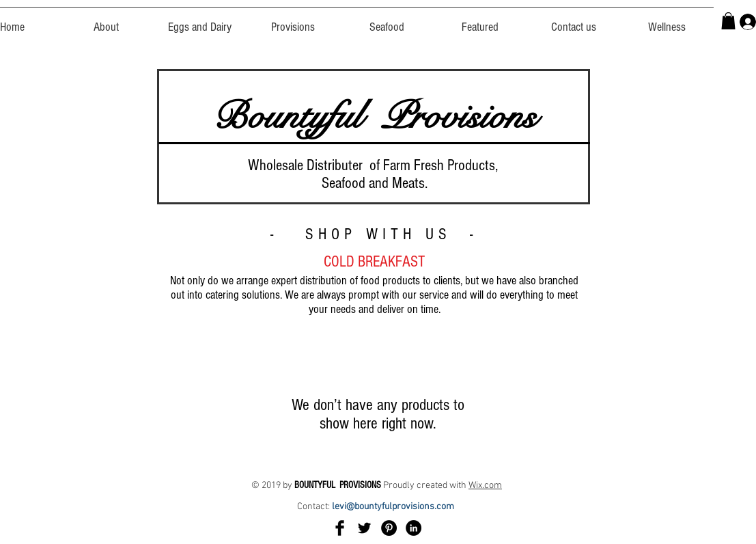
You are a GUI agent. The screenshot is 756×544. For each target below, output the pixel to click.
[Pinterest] (389, 528)
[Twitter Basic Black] (364, 528)
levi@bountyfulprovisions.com (394, 507)
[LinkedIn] (414, 528)
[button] (728, 21)
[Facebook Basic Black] (340, 528)
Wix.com (485, 486)
